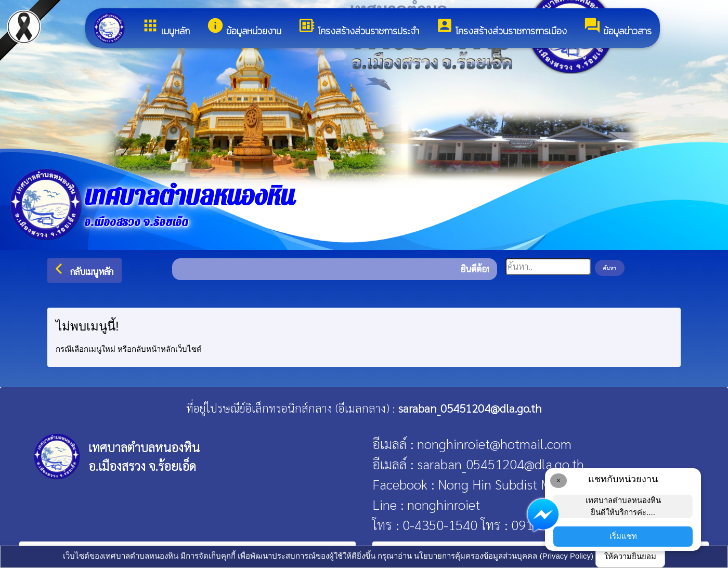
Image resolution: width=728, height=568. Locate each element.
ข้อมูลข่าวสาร (617, 27)
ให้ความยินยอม (630, 556)
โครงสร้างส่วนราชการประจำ (359, 27)
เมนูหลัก (166, 27)
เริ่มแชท (623, 536)
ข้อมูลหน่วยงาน (244, 27)
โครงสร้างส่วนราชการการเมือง (501, 27)
